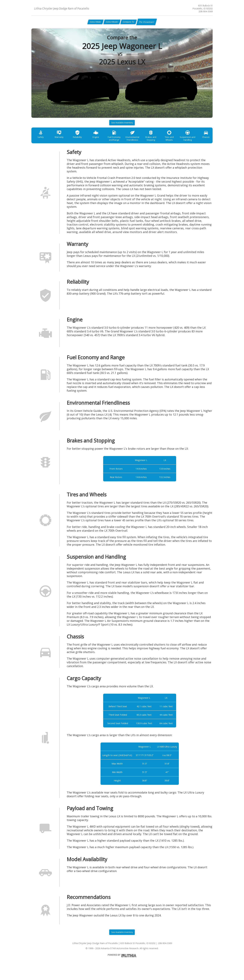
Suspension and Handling (203, 142)
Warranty (62, 141)
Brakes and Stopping (162, 142)
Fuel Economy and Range (122, 142)
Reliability (82, 141)
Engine (102, 141)
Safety (42, 141)
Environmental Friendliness (142, 142)
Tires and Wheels (183, 141)
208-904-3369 (206, 11)
